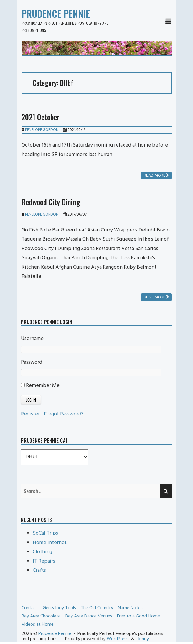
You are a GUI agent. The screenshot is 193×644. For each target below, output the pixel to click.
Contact (30, 608)
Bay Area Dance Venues (89, 616)
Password (32, 362)
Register (30, 414)
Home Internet (50, 543)
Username (32, 339)
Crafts (39, 570)
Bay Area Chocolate (41, 616)
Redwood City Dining (51, 202)
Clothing (42, 552)
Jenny (143, 639)
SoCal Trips (45, 533)
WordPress (118, 639)
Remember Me (40, 386)
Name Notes (130, 608)
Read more (156, 176)
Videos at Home (38, 625)
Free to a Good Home (138, 616)
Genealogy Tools (59, 608)
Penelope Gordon (42, 130)
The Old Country (97, 608)
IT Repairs (44, 561)
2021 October (41, 117)
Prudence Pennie (56, 13)
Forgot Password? (64, 414)
